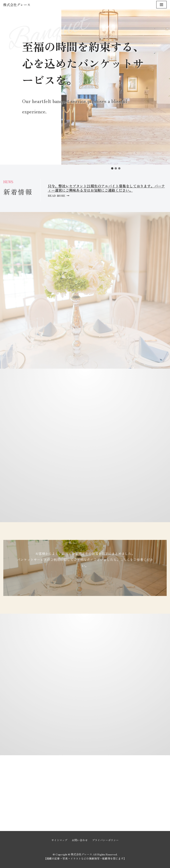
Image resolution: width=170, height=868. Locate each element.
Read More (59, 196)
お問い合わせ (80, 840)
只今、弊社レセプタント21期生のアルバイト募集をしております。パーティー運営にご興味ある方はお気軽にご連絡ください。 (106, 188)
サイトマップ (59, 840)
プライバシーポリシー (105, 840)
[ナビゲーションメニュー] (161, 5)
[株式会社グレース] (17, 5)
